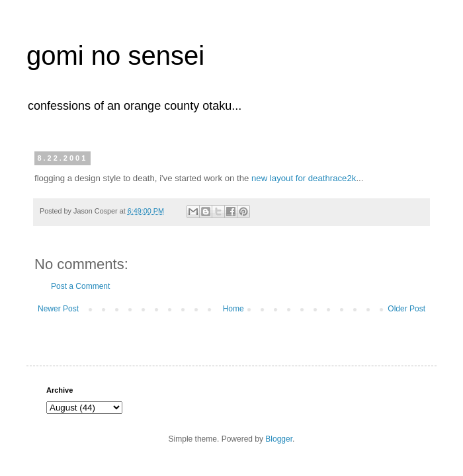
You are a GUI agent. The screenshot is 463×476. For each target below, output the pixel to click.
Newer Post (58, 309)
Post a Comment (80, 286)
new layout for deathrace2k (304, 178)
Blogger (279, 439)
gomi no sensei (115, 56)
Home (233, 309)
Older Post (406, 309)
